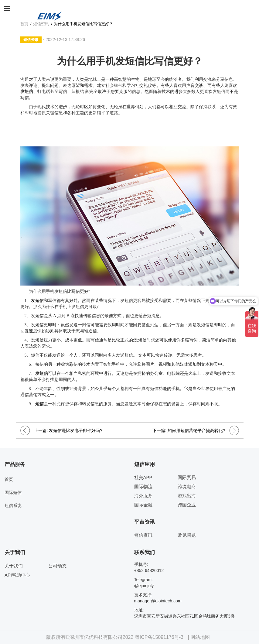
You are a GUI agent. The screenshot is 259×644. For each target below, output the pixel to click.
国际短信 (13, 492)
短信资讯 (31, 40)
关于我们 (14, 566)
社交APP (143, 477)
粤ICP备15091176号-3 (159, 637)
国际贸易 (187, 477)
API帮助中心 (17, 575)
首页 (9, 479)
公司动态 (57, 566)
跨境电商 (187, 486)
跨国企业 (187, 505)
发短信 (37, 301)
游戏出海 (187, 496)
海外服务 (143, 496)
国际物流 (143, 486)
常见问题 (187, 535)
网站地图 (200, 637)
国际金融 (143, 505)
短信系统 (13, 505)
